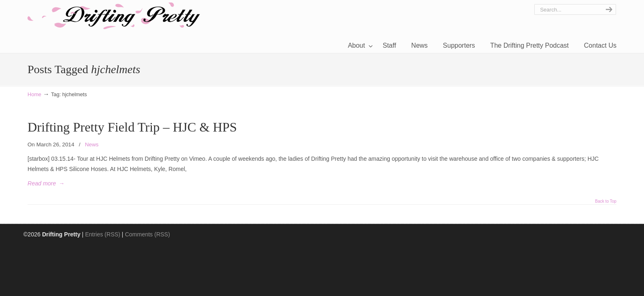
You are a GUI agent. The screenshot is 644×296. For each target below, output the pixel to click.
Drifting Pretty (114, 16)
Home (34, 95)
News (92, 145)
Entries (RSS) (103, 234)
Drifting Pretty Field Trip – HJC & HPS (132, 127)
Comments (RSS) (147, 234)
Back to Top (606, 201)
